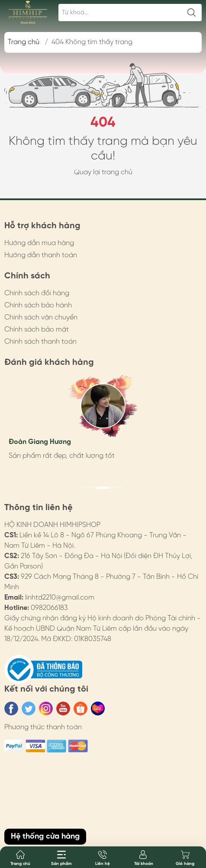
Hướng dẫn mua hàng (39, 243)
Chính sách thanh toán (40, 342)
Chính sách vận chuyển (41, 318)
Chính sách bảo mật (37, 330)
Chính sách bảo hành (38, 305)
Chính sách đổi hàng (37, 293)
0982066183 (49, 608)
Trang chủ (24, 42)
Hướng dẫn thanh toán (41, 255)
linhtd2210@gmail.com (60, 598)
